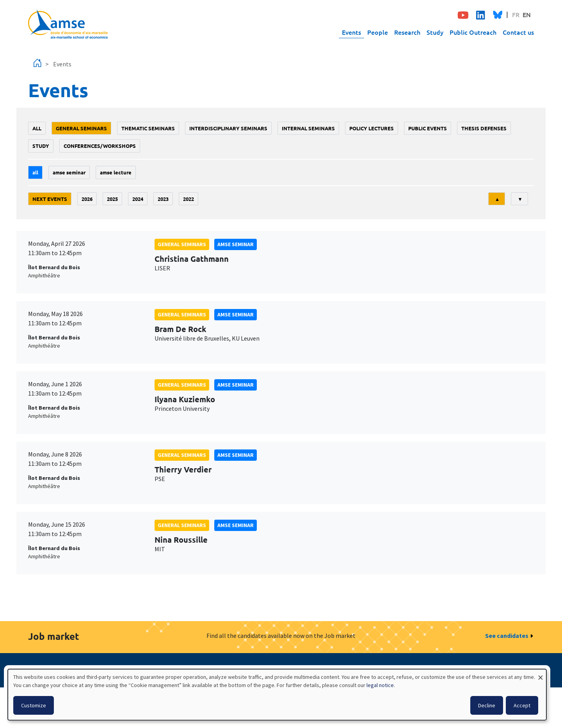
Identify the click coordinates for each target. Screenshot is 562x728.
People (378, 32)
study (41, 146)
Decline (487, 705)
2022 (189, 199)
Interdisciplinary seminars (228, 128)
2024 (138, 199)
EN (527, 14)
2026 (87, 199)
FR (516, 14)
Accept (522, 705)
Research (407, 32)
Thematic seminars (148, 128)
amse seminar (69, 172)
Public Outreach (473, 32)
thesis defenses (484, 128)
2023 (163, 199)
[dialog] (277, 695)
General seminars (81, 128)
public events (428, 128)
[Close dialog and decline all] (541, 674)
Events (351, 32)
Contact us (518, 32)
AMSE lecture (116, 172)
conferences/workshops (100, 146)
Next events (50, 199)
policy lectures (372, 128)
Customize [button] (34, 705)
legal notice (380, 685)
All (37, 128)
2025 (112, 199)
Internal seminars (308, 128)
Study (435, 32)
